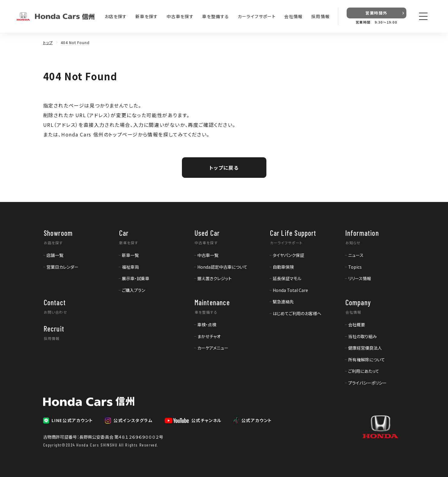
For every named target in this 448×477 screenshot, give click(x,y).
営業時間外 (376, 13)
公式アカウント (257, 420)
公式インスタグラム (133, 420)
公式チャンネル (207, 420)
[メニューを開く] (423, 16)
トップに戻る (224, 168)
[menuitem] (53, 255)
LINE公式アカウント (72, 420)
